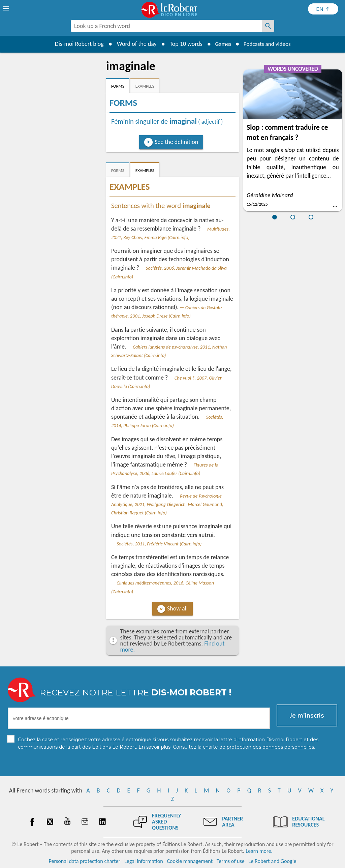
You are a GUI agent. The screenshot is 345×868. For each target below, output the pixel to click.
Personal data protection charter (85, 861)
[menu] (7, 8)
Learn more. (259, 851)
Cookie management (190, 861)
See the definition (176, 142)
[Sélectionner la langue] (323, 9)
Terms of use (231, 861)
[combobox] (166, 26)
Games (222, 44)
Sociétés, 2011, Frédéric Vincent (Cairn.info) (159, 544)
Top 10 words (183, 44)
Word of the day (134, 44)
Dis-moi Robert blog (77, 44)
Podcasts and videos (268, 44)
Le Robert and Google (273, 861)
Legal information (144, 861)
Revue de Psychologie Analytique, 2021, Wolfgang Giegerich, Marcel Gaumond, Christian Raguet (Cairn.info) (167, 504)
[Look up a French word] (268, 26)
